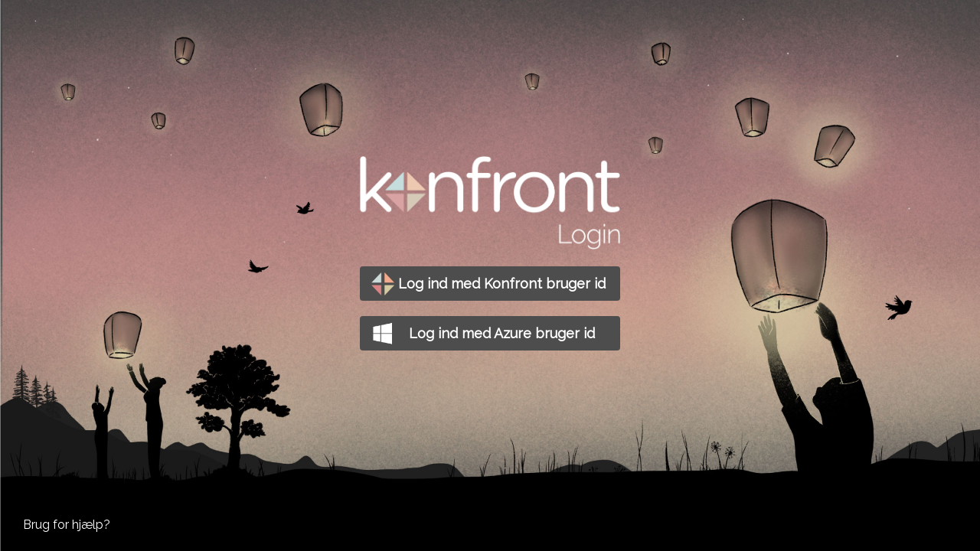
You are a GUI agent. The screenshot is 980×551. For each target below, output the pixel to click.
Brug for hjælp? (67, 525)
